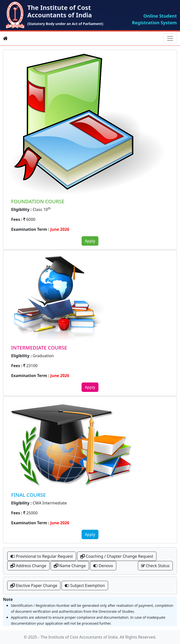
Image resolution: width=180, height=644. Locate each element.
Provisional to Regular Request (42, 556)
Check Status (155, 566)
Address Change (28, 566)
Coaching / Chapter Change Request (117, 556)
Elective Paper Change (34, 585)
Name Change (70, 566)
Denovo (103, 566)
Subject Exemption (85, 585)
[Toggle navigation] (170, 38)
